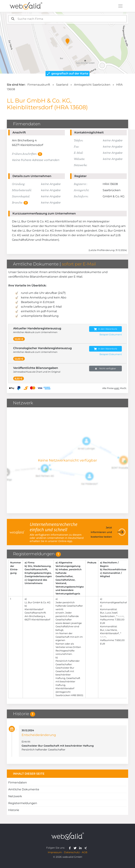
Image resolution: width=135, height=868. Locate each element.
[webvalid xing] (86, 848)
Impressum (55, 852)
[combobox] (67, 19)
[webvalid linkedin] (81, 848)
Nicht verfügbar (106, 369)
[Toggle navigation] (120, 6)
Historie (14, 810)
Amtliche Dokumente (24, 789)
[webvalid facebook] (71, 848)
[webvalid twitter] (76, 848)
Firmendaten (18, 782)
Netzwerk (15, 796)
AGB (85, 852)
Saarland (62, 85)
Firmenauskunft (39, 85)
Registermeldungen (23, 803)
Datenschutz (72, 852)
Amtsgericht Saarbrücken (92, 85)
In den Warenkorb (105, 329)
